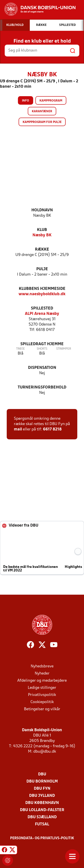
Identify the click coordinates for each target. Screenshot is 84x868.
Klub (42, 230)
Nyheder (42, 674)
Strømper (64, 349)
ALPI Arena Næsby (42, 314)
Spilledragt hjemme (42, 344)
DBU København (42, 803)
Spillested (42, 308)
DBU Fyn (42, 789)
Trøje (20, 349)
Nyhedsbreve (42, 666)
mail (18, 429)
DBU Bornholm (42, 782)
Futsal (42, 824)
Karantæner (42, 111)
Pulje (42, 269)
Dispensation (42, 368)
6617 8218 (52, 429)
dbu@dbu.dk (45, 752)
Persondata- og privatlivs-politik (42, 838)
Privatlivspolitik (42, 695)
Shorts (42, 349)
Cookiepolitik (42, 702)
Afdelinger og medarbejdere (42, 681)
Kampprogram (51, 101)
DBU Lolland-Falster (42, 810)
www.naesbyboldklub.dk (42, 294)
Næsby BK (42, 235)
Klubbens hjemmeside (42, 289)
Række (42, 250)
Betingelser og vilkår (42, 709)
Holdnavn (42, 210)
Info (26, 101)
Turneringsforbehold (42, 387)
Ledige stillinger (42, 688)
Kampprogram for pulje (42, 122)
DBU (42, 774)
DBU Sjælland (42, 817)
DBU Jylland (42, 796)
